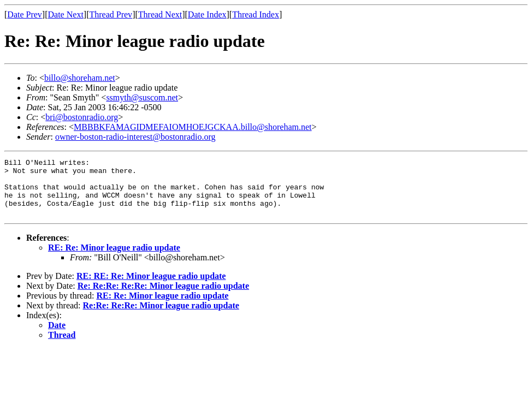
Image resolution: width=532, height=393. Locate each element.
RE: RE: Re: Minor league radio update (151, 287)
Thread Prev (111, 14)
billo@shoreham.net (80, 78)
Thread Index (256, 14)
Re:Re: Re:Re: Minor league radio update (161, 317)
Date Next (66, 14)
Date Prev (25, 14)
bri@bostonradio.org (82, 117)
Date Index (207, 14)
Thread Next (160, 14)
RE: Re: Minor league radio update (114, 259)
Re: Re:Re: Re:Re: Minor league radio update (163, 297)
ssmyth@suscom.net (142, 97)
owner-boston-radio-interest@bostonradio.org (135, 137)
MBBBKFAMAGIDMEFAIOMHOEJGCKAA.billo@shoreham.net (193, 127)
